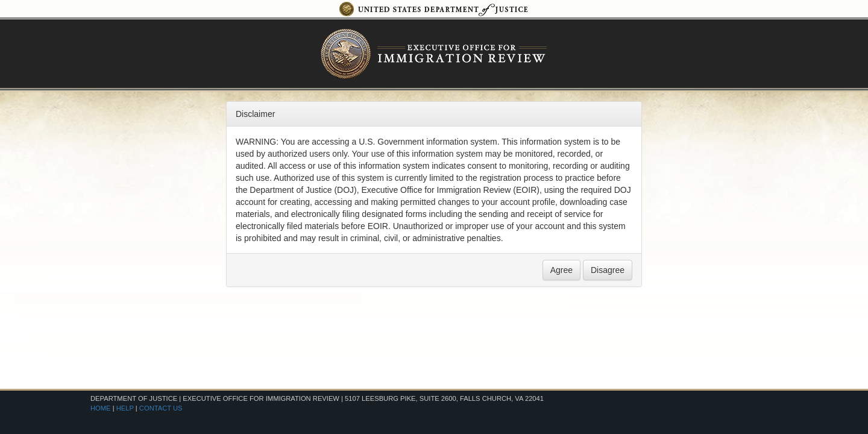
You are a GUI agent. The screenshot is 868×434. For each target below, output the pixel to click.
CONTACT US (161, 408)
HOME (101, 408)
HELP (125, 408)
